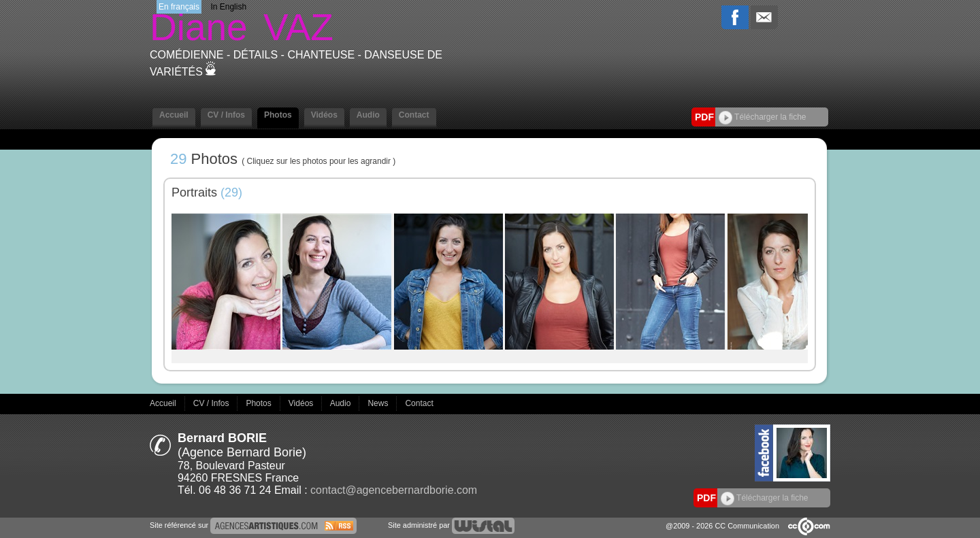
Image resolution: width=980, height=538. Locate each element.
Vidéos (324, 115)
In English (228, 7)
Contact (414, 115)
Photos (278, 115)
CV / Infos (226, 115)
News (379, 403)
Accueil (174, 115)
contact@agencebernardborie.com (394, 490)
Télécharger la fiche (763, 117)
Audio (368, 115)
